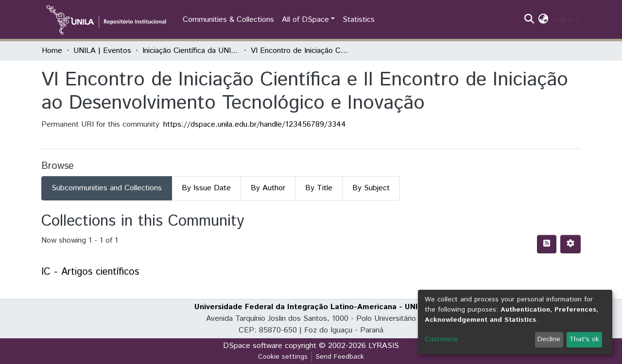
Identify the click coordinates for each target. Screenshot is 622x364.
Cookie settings (283, 357)
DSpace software (253, 346)
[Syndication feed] (547, 244)
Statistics (359, 20)
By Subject (371, 188)
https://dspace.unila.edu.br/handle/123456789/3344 (255, 124)
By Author (268, 188)
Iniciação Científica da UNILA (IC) (191, 51)
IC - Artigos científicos (90, 272)
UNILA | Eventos (102, 51)
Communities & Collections (228, 20)
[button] (544, 20)
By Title (319, 188)
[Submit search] (529, 20)
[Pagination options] (570, 244)
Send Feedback (340, 357)
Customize (441, 339)
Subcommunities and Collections (107, 188)
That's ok (584, 339)
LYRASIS (384, 346)
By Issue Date (206, 188)
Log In (563, 20)
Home (52, 51)
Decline (549, 339)
